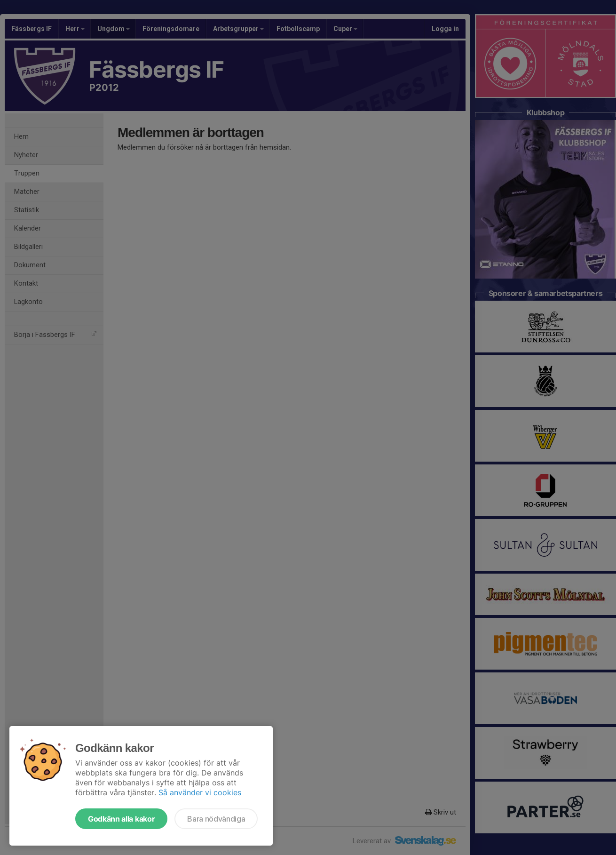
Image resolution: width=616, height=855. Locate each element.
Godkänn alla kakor (121, 819)
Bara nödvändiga (216, 819)
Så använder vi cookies (200, 792)
